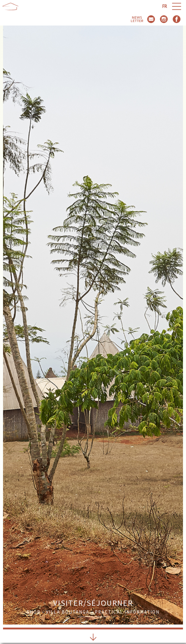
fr (165, 6)
